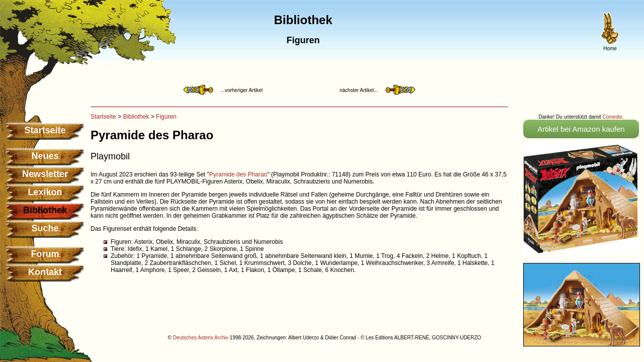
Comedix (612, 117)
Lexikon (45, 192)
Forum (45, 254)
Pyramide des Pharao (238, 174)
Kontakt (45, 272)
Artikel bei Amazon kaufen (581, 129)
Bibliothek (136, 117)
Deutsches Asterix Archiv (201, 338)
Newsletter (45, 174)
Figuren (166, 117)
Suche (45, 228)
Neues (45, 156)
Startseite (45, 130)
